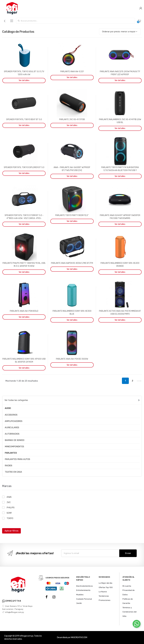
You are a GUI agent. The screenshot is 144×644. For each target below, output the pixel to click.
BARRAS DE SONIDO (15, 440)
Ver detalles (24, 80)
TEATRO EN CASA (13, 472)
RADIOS (9, 466)
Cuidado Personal (84, 599)
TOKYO (10, 518)
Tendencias (104, 596)
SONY (9, 513)
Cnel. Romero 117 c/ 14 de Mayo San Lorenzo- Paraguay (17, 608)
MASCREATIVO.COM (79, 637)
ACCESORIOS (11, 415)
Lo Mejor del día (105, 583)
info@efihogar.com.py (13, 612)
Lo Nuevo (103, 592)
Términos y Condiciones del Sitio (130, 612)
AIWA (9, 497)
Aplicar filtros (11, 531)
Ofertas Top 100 (106, 587)
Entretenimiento (83, 590)
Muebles (80, 595)
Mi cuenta (127, 586)
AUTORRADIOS (12, 434)
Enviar (128, 553)
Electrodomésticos (85, 586)
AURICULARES (12, 428)
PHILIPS (11, 508)
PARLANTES (11, 453)
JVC (9, 502)
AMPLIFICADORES (14, 421)
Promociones (105, 600)
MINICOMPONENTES (14, 447)
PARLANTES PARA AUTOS (17, 459)
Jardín (79, 603)
